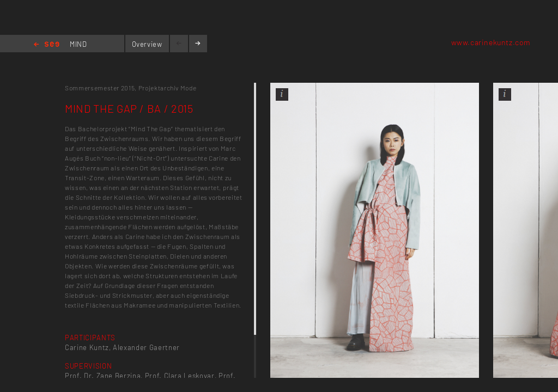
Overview (147, 44)
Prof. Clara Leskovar (180, 376)
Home (47, 45)
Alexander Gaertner (146, 347)
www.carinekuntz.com (491, 42)
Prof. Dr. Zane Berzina (103, 376)
